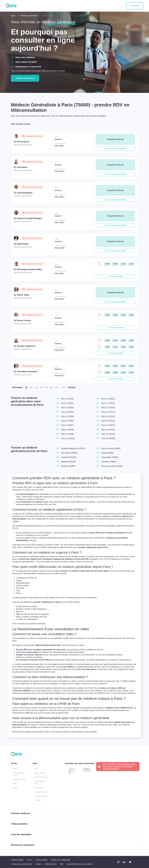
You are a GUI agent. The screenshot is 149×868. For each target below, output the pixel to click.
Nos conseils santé (41, 777)
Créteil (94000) (107, 453)
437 (64, 387)
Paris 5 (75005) (67, 416)
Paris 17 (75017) (108, 425)
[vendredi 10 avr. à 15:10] (115, 347)
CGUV (30, 860)
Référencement (51, 864)
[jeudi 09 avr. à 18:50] (107, 315)
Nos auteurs (39, 788)
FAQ (36, 769)
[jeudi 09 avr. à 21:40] (131, 366)
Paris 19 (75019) (108, 434)
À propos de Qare (41, 796)
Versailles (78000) (109, 462)
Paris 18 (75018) (108, 430)
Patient (15, 769)
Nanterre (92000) (68, 466)
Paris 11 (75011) (108, 399)
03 (36, 387)
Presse (15, 788)
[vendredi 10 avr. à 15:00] (107, 347)
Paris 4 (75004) (67, 412)
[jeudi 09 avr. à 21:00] (123, 366)
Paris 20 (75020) (108, 438)
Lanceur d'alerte (42, 860)
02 (31, 387)
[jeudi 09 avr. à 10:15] (123, 264)
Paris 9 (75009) (67, 434)
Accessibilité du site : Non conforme (80, 864)
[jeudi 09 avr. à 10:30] (131, 264)
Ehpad (15, 784)
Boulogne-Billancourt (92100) (73, 448)
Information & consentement (22, 864)
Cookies (38, 864)
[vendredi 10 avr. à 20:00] (107, 372)
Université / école (19, 779)
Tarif (61, 864)
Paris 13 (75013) (108, 408)
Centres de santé (41, 792)
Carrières (38, 800)
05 (46, 387)
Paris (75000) (49, 16)
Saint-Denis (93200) (69, 453)
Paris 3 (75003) (67, 408)
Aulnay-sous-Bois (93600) (112, 466)
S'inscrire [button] (135, 6)
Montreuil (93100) (68, 462)
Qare (13, 16)
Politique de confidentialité (61, 860)
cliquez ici (82, 562)
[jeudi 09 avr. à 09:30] (107, 264)
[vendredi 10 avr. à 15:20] (123, 347)
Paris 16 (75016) (108, 421)
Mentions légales (18, 860)
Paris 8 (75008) (67, 430)
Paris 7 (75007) (67, 425)
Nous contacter (40, 773)
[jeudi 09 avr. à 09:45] (115, 264)
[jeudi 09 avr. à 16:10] (115, 340)
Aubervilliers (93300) (110, 457)
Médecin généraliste (29, 16)
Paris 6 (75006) (67, 421)
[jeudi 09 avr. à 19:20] (115, 315)
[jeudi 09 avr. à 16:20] (123, 340)
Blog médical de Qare (40, 782)
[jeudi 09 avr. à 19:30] (123, 315)
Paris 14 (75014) (108, 412)
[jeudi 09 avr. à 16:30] (131, 340)
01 (26, 387)
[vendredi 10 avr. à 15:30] (131, 347)
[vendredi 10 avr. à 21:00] (123, 372)
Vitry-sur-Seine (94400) (111, 448)
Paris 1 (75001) (67, 399)
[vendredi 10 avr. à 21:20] (131, 372)
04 (41, 387)
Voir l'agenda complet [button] (115, 276)
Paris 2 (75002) (67, 403)
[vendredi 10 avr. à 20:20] (115, 372)
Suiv (72, 387)
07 (56, 387)
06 (51, 387)
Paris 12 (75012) (108, 403)
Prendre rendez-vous (25, 78)
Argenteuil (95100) (69, 457)
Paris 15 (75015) (108, 416)
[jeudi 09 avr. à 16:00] (107, 340)
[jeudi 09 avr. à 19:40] (131, 315)
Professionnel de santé (19, 774)
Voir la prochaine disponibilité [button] (115, 149)
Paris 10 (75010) (68, 438)
